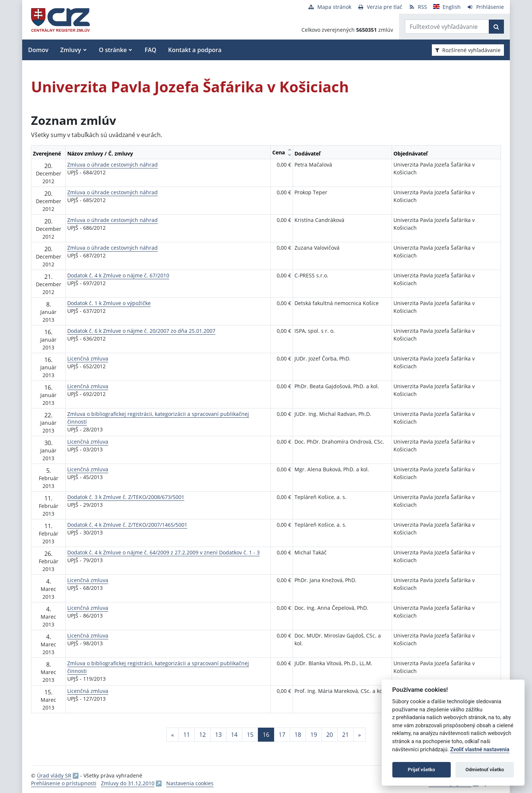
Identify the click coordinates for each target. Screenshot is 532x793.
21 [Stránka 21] (345, 735)
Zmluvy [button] (71, 50)
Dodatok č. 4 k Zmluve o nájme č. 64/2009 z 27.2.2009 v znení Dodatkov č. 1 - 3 (163, 552)
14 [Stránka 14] (234, 735)
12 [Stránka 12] (202, 735)
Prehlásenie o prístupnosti (64, 783)
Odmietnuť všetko (485, 770)
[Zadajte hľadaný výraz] (447, 27)
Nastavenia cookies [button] (190, 783)
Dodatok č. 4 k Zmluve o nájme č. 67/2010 (118, 275)
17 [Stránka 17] (282, 735)
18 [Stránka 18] (298, 735)
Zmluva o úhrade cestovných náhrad (112, 165)
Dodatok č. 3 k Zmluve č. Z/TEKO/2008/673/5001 (126, 497)
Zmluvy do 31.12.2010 (128, 783)
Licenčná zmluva (88, 358)
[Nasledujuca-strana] (359, 735)
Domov (38, 50)
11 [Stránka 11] (187, 735)
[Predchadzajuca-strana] (173, 735)
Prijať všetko (422, 770)
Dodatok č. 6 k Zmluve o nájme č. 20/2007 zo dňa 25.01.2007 (141, 331)
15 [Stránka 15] (250, 735)
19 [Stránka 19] (314, 735)
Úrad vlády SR (54, 775)
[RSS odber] (418, 7)
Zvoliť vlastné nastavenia (480, 750)
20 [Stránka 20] (330, 735)
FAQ (150, 50)
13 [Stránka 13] (218, 735)
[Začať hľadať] (496, 27)
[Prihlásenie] (485, 7)
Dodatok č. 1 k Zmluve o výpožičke (109, 303)
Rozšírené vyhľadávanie (468, 50)
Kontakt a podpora (195, 50)
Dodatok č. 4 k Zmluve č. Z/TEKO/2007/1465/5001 (127, 525)
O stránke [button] (113, 50)
